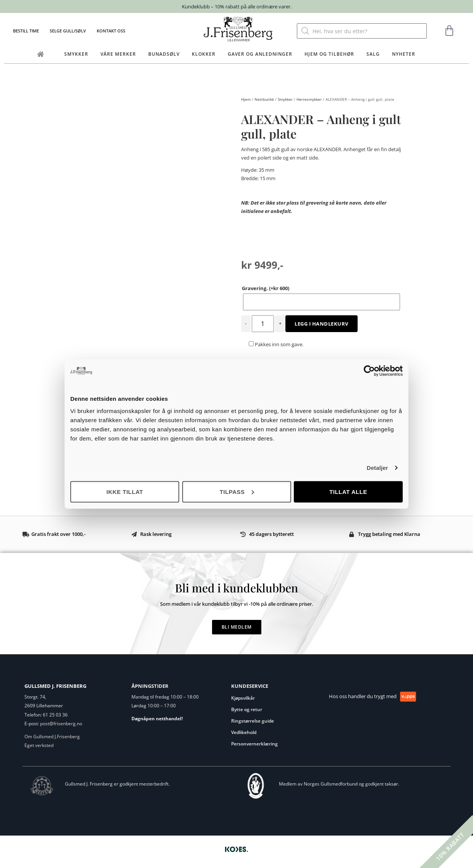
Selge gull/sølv (68, 31)
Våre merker (118, 54)
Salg (373, 54)
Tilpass (237, 491)
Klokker (204, 54)
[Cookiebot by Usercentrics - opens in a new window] (369, 371)
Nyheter (404, 54)
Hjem (246, 99)
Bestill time (26, 31)
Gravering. (266, 288)
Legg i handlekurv (322, 324)
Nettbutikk (264, 99)
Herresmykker (309, 99)
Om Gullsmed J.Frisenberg (52, 737)
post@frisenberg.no (61, 724)
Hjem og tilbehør (329, 54)
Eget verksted (39, 745)
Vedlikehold (244, 732)
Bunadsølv (164, 54)
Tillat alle (348, 491)
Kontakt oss (111, 31)
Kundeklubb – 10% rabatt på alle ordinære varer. (237, 6)
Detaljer (377, 468)
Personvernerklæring (254, 744)
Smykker (76, 54)
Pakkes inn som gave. (276, 344)
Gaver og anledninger (260, 54)
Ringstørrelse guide (253, 721)
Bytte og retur (247, 709)
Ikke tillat (125, 491)
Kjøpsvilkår (243, 698)
